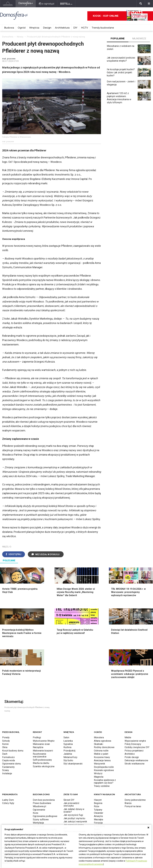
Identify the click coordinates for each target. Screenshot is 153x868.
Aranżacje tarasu (102, 719)
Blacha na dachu (41, 722)
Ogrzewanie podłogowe (45, 775)
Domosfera (8, 37)
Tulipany (98, 769)
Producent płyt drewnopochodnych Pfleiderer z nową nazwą (56, 37)
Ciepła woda (8, 719)
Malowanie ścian (41, 703)
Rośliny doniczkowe (104, 706)
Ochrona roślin (101, 710)
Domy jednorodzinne (135, 759)
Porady (6, 697)
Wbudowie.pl (39, 765)
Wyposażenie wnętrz (135, 700)
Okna (5, 706)
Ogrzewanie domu (12, 723)
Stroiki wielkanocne (135, 723)
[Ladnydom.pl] (8, 4)
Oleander (99, 772)
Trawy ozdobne (102, 745)
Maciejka (98, 779)
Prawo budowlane (42, 762)
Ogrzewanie (39, 769)
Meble (128, 697)
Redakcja (7, 822)
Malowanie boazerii (43, 710)
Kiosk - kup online (120, 16)
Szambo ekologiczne (44, 725)
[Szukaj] (141, 4)
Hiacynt (98, 759)
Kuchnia (67, 706)
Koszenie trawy (102, 716)
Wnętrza (34, 28)
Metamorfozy (70, 716)
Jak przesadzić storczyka (71, 764)
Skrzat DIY (69, 759)
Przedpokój (69, 710)
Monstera (99, 697)
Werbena (98, 795)
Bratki (97, 788)
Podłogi (37, 697)
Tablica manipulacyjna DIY (74, 792)
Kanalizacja (39, 785)
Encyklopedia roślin (104, 726)
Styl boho (68, 719)
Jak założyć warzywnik (75, 781)
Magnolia (99, 736)
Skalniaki (98, 703)
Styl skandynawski (73, 723)
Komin (5, 703)
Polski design (132, 716)
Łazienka (68, 700)
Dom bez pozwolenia (44, 759)
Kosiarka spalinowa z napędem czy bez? (105, 740)
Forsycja (98, 782)
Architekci (130, 713)
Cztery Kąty (8, 762)
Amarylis (98, 775)
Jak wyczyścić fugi (73, 774)
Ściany (6, 729)
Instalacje (7, 732)
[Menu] (149, 4)
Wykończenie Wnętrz (44, 700)
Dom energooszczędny (45, 788)
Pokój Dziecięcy (133, 703)
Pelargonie (100, 785)
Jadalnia (68, 713)
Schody (6, 700)
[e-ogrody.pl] (47, 4)
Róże (97, 765)
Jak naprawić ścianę (74, 784)
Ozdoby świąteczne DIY (137, 706)
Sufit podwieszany (42, 719)
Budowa (9, 28)
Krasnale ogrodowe (104, 729)
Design (47, 28)
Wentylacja (38, 782)
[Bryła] (66, 4)
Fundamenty (8, 726)
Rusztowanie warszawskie (40, 714)
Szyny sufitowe (41, 779)
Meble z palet (101, 713)
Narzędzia (38, 706)
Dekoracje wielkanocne (136, 719)
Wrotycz (98, 732)
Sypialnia (68, 703)
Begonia (98, 762)
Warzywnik (100, 723)
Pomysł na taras (133, 765)
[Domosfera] (26, 4)
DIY (75, 28)
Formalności (8, 716)
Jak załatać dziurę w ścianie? (74, 769)
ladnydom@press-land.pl (15, 812)
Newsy (20, 37)
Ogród (22, 28)
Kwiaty (97, 798)
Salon (66, 697)
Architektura (62, 28)
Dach (5, 713)
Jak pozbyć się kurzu (74, 777)
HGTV (84, 28)
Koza (35, 772)
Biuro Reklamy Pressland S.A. (17, 815)
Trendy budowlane (103, 28)
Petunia (98, 792)
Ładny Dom (8, 759)
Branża (128, 762)
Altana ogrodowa (103, 700)
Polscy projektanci (134, 710)
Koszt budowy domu (13, 710)
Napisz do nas (10, 818)
